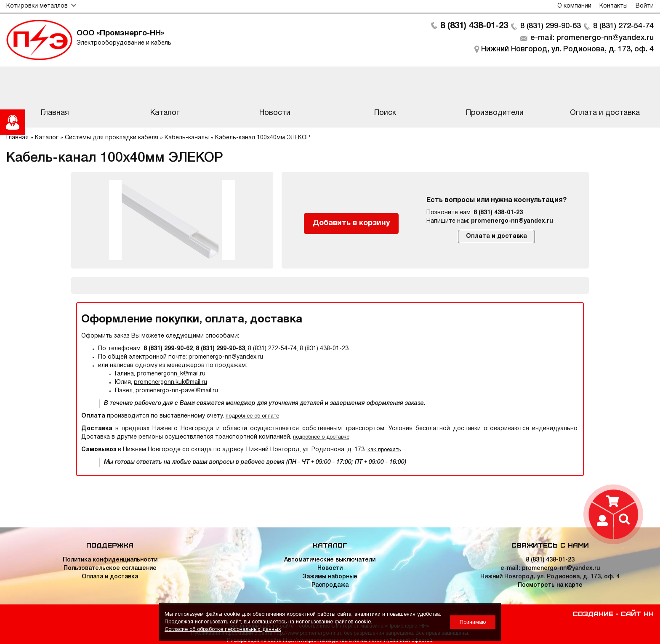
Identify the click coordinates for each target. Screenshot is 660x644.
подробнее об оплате (252, 416)
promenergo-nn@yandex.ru (512, 221)
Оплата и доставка (496, 236)
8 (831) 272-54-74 (623, 26)
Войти (645, 6)
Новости (330, 568)
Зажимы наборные (330, 577)
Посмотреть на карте (550, 585)
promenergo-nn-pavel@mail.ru (177, 391)
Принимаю (473, 622)
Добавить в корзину (351, 223)
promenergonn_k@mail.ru (171, 374)
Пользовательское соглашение (110, 568)
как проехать (384, 450)
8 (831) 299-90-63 (551, 26)
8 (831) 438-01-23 (474, 26)
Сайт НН (637, 613)
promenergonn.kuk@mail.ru (170, 382)
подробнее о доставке (321, 437)
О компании (574, 6)
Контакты (613, 6)
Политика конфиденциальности (110, 560)
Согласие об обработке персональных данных (223, 629)
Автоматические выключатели (330, 560)
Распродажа (330, 585)
